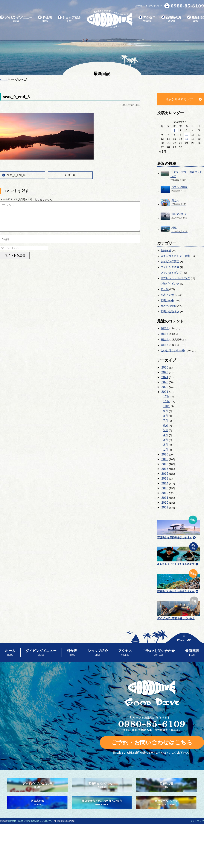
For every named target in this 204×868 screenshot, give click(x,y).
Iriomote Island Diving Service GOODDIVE (30, 821)
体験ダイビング (170, 284)
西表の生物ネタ (170, 311)
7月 (166, 421)
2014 (165, 483)
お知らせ (166, 250)
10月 (167, 406)
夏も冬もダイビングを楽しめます (179, 553)
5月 (166, 430)
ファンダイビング (171, 273)
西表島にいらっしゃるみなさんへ (179, 580)
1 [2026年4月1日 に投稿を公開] (174, 130)
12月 (167, 396)
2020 (165, 454)
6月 (166, 425)
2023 (165, 382)
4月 (166, 435)
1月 (166, 450)
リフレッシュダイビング (175, 278)
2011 (165, 498)
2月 (166, 445)
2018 (165, 464)
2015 (165, 479)
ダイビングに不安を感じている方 (179, 608)
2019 (165, 459)
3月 (166, 440)
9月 (166, 411)
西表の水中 (167, 300)
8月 (166, 416)
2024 (165, 377)
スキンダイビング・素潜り (177, 256)
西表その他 (167, 295)
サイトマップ (197, 821)
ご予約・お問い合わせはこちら (152, 742)
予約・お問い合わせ (149, 6)
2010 (165, 503)
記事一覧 (70, 175)
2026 (165, 367)
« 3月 (163, 152)
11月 (167, 401)
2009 (165, 507)
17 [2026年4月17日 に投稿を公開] (187, 139)
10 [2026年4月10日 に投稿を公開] (187, 135)
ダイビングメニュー (16, 19)
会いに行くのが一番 (173, 350)
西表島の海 (171, 19)
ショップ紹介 (69, 19)
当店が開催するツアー (181, 99)
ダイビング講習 (170, 261)
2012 (165, 493)
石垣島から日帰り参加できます (179, 527)
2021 (165, 392)
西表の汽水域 (169, 306)
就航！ (165, 328)
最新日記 (196, 19)
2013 (165, 488)
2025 (165, 372)
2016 (165, 474)
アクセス (147, 19)
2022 (165, 387)
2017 (165, 469)
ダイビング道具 (170, 267)
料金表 (45, 19)
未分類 (165, 289)
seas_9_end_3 (16, 175)
